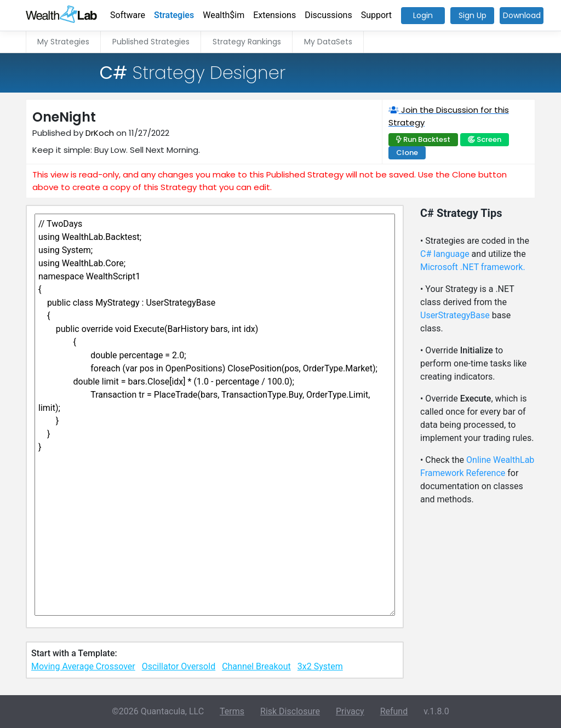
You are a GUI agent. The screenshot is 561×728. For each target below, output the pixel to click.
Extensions (274, 15)
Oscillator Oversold (179, 666)
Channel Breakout (256, 666)
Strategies (174, 15)
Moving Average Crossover (83, 666)
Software (128, 15)
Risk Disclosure (290, 711)
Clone (407, 153)
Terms (232, 711)
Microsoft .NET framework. (473, 267)
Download (522, 15)
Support (376, 15)
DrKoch (100, 133)
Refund (394, 711)
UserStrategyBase (455, 315)
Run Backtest (427, 139)
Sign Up (473, 15)
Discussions (328, 15)
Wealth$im (224, 15)
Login (423, 15)
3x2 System (320, 666)
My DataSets (328, 42)
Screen (489, 139)
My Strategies (63, 42)
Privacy (350, 711)
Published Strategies (151, 42)
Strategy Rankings (247, 42)
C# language (445, 254)
